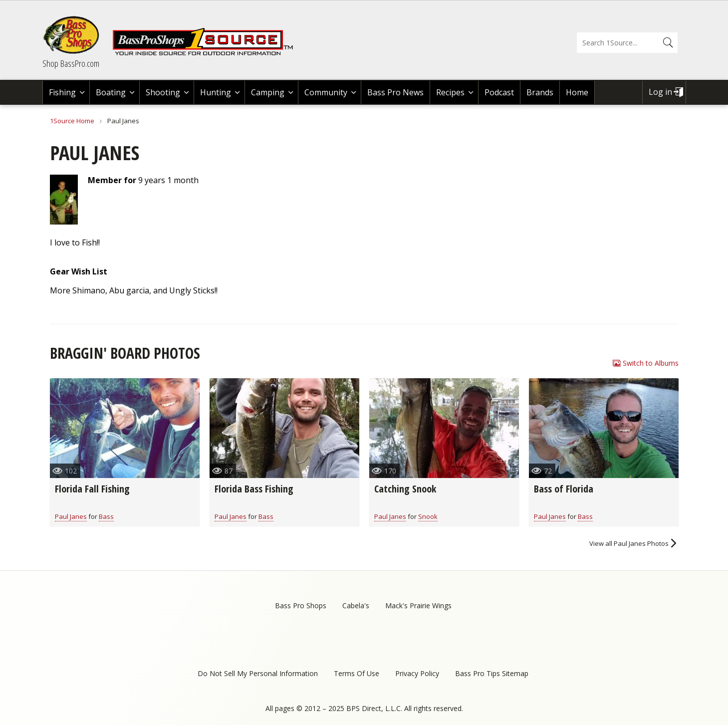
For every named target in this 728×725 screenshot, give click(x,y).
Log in (660, 92)
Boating (111, 92)
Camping (268, 92)
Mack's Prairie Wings (418, 605)
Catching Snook (405, 489)
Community (326, 92)
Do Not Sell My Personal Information (258, 673)
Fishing (62, 92)
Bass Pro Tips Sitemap (492, 673)
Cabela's (356, 605)
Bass (106, 516)
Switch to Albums (651, 363)
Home (577, 92)
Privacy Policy (417, 673)
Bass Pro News (395, 92)
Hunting (216, 92)
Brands (540, 92)
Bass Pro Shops (301, 605)
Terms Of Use (357, 673)
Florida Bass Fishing (254, 489)
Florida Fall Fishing (92, 489)
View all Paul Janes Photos (629, 543)
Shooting (163, 92)
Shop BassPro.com (71, 63)
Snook (428, 516)
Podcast (499, 92)
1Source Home (72, 121)
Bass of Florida (564, 489)
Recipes (450, 92)
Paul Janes (71, 516)
